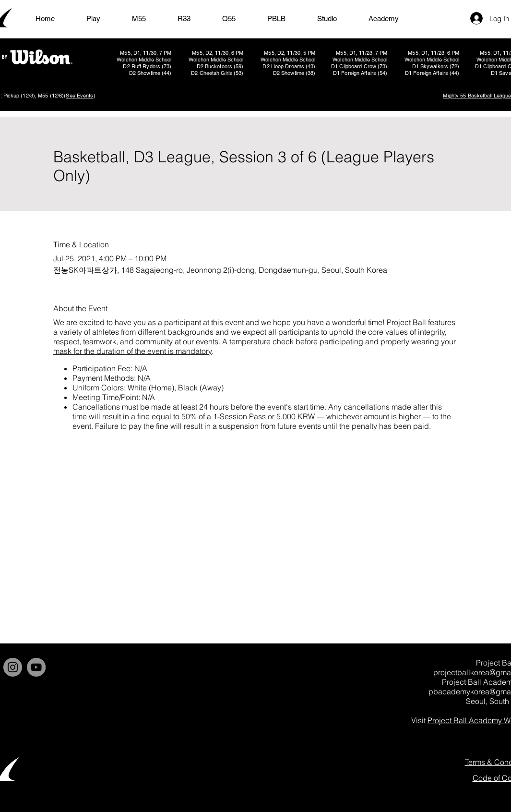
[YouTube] (36, 667)
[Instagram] (13, 667)
